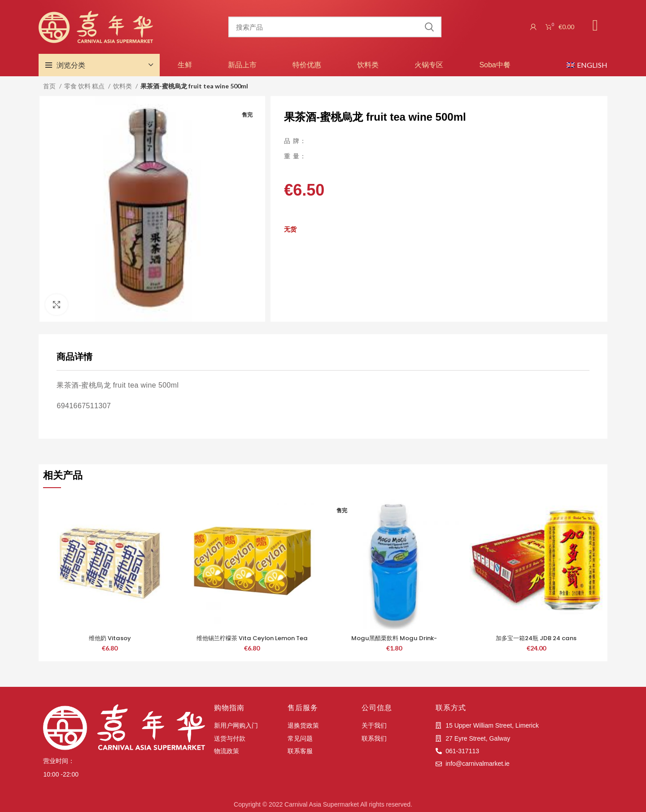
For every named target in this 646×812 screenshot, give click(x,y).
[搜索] (335, 27)
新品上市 (242, 65)
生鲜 (185, 65)
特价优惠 (307, 65)
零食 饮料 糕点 (85, 86)
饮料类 (368, 65)
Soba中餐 (495, 65)
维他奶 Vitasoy (110, 638)
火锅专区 (429, 65)
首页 (50, 86)
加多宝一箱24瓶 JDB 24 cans (536, 638)
